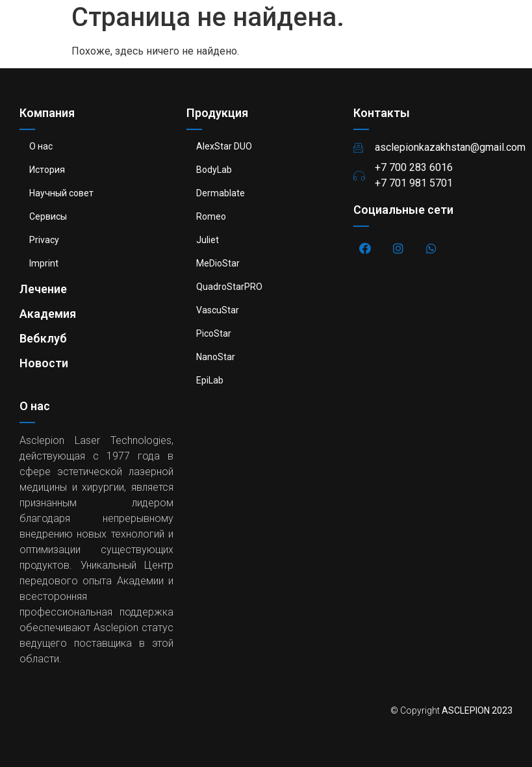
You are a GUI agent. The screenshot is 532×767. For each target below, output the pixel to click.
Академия (48, 314)
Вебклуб (43, 338)
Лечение (43, 289)
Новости (44, 363)
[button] (508, 30)
